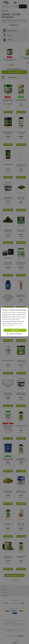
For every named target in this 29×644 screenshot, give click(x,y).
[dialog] (14, 322)
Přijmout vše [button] (15, 330)
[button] (14, 334)
